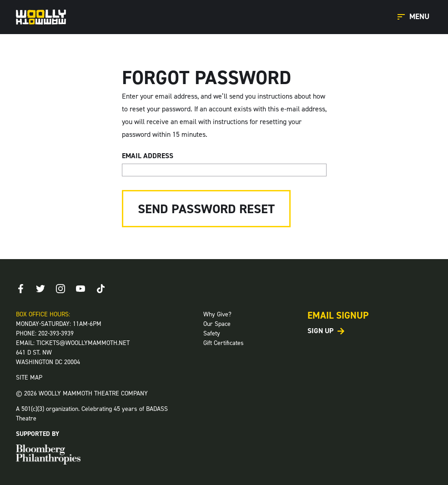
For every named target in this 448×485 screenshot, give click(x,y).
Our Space (217, 324)
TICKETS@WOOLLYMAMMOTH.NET (83, 343)
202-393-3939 (56, 333)
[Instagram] (60, 289)
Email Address (148, 156)
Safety (212, 333)
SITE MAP (29, 377)
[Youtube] (81, 289)
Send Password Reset (206, 209)
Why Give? (217, 314)
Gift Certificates (224, 343)
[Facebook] (20, 289)
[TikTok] (101, 289)
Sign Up (320, 331)
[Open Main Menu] (415, 17)
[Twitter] (40, 289)
